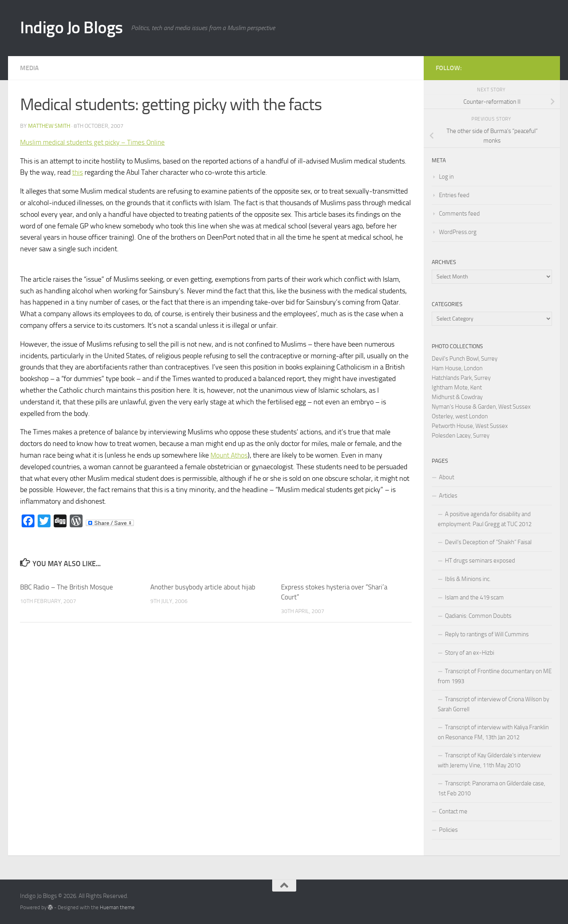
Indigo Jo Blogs (72, 28)
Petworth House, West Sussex (470, 426)
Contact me (453, 811)
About (447, 477)
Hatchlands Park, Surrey (461, 378)
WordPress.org (458, 232)
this (78, 172)
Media (29, 68)
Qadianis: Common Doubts (478, 616)
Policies (448, 830)
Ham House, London (457, 368)
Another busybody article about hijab (203, 587)
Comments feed (459, 214)
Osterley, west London (460, 416)
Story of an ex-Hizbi (470, 653)
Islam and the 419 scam (474, 597)
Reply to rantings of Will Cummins (487, 634)
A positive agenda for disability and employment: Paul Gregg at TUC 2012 (485, 519)
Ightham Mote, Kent (457, 387)
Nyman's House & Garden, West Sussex (481, 407)
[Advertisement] (454, 24)
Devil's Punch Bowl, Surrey (465, 359)
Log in (446, 177)
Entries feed (454, 195)
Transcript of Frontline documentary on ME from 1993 (495, 676)
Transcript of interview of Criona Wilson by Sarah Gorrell (493, 704)
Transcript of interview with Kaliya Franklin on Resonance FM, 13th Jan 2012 (493, 732)
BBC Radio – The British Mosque (67, 587)
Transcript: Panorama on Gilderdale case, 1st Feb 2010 (491, 788)
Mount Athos (230, 455)
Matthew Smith (49, 126)
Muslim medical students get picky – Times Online (95, 142)
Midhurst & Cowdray (457, 397)
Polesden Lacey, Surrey (461, 436)
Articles (448, 496)
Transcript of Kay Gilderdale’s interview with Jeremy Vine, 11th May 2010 (489, 760)
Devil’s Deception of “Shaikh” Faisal (488, 542)
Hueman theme (117, 907)
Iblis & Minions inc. (468, 579)
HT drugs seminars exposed (480, 561)
